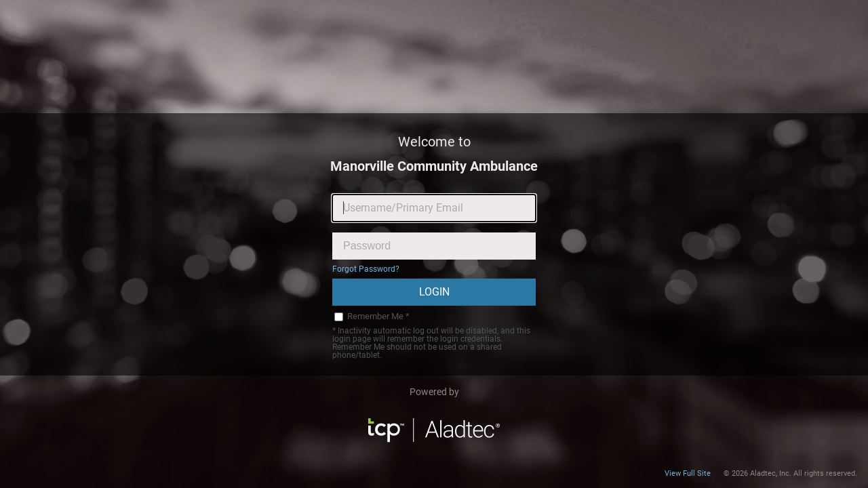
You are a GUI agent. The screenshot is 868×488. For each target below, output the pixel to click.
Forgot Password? (366, 269)
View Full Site (688, 473)
